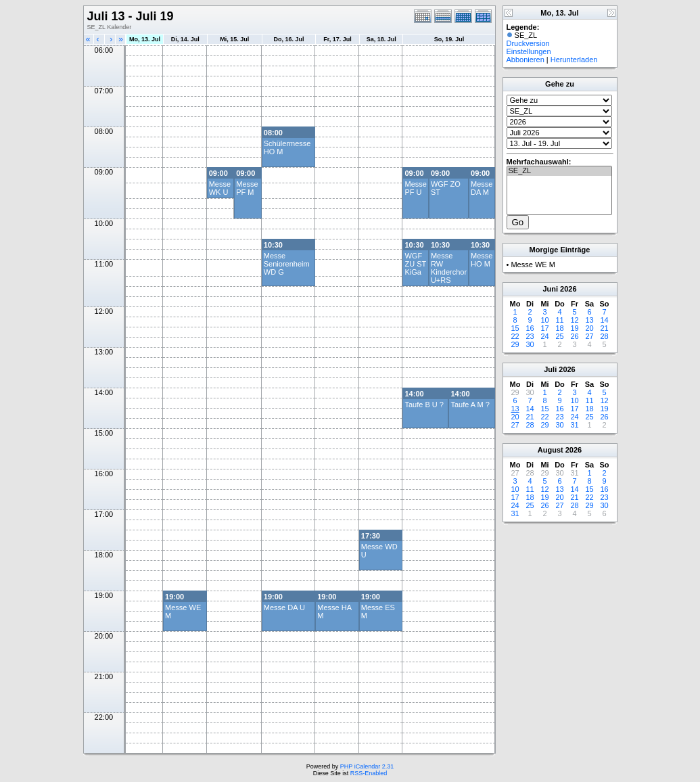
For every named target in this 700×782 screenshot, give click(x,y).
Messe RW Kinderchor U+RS (449, 268)
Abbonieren (526, 60)
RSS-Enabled (369, 773)
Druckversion (528, 43)
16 (530, 328)
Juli (550, 369)
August (551, 450)
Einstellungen (529, 51)
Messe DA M (482, 188)
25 (559, 336)
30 (530, 344)
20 (589, 328)
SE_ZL (559, 171)
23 (530, 336)
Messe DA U (284, 607)
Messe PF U (415, 188)
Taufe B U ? (424, 405)
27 (589, 336)
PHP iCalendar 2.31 (367, 766)
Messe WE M (533, 264)
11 (559, 320)
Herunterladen (574, 60)
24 (544, 336)
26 (574, 336)
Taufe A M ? (470, 405)
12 (574, 320)
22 (515, 336)
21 (604, 328)
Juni (550, 289)
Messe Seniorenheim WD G (287, 264)
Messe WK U (220, 188)
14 (604, 320)
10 (544, 320)
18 (559, 328)
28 (604, 336)
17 (544, 328)
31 (574, 425)
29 (515, 344)
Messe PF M (247, 188)
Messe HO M (482, 260)
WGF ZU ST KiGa (415, 264)
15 (515, 328)
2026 (568, 289)
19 (574, 328)
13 (589, 320)
